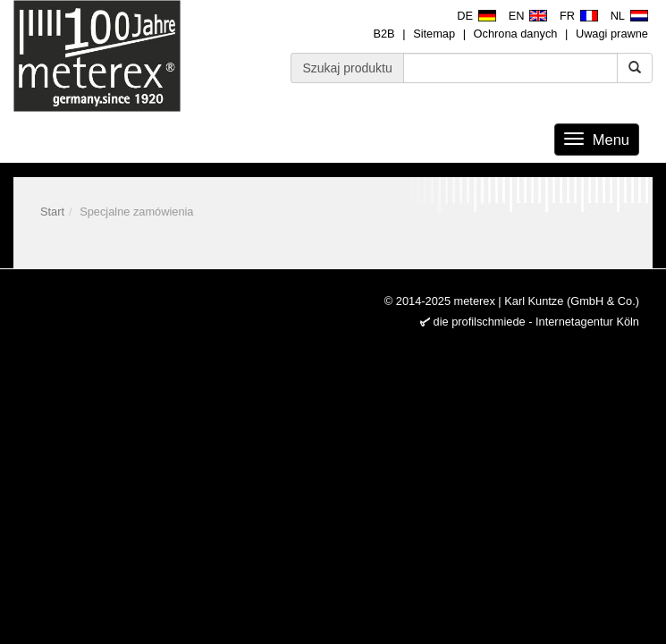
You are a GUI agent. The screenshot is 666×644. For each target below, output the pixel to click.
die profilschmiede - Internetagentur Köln (536, 322)
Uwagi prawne (612, 34)
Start (52, 212)
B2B (384, 34)
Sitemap (434, 34)
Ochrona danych (516, 34)
